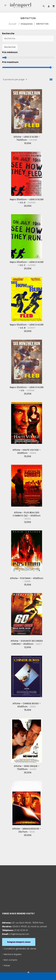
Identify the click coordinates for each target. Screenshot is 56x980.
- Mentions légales (12, 954)
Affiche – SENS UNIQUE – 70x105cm (27, 768)
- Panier (6, 965)
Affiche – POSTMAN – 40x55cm (27, 580)
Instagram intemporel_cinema (19, 942)
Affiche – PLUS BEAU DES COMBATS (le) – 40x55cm (27, 516)
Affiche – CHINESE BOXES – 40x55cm (27, 705)
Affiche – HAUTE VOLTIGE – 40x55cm (27, 451)
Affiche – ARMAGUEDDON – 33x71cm (27, 830)
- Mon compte (10, 960)
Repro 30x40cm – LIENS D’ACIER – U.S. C (27, 264)
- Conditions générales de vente (19, 949)
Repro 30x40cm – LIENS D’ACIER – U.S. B (27, 326)
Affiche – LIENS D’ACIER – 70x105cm (27, 138)
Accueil (12, 24)
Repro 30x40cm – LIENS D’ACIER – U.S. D (27, 201)
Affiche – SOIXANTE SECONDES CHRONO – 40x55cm (27, 642)
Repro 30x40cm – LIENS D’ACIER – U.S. (27, 389)
